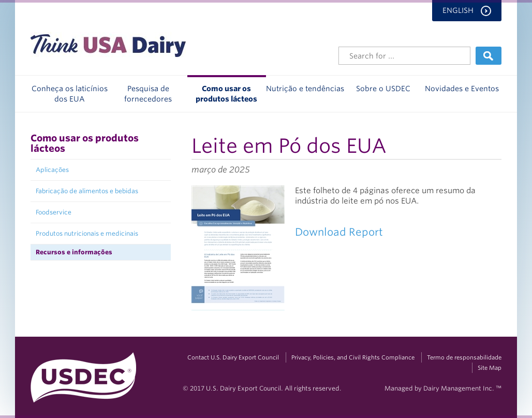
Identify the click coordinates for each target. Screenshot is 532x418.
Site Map (490, 368)
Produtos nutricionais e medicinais (87, 233)
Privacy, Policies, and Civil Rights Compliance (353, 357)
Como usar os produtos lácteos (226, 94)
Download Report (339, 232)
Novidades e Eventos (462, 89)
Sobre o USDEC (383, 89)
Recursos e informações (74, 252)
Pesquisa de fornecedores (148, 94)
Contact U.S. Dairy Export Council (233, 357)
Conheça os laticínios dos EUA (70, 94)
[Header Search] (404, 56)
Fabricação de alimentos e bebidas (87, 191)
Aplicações (52, 170)
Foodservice (54, 212)
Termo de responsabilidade (464, 357)
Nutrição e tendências (305, 89)
